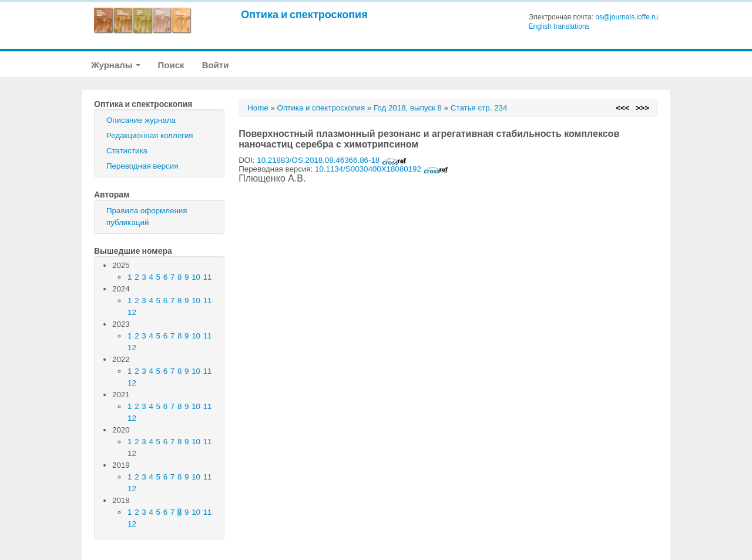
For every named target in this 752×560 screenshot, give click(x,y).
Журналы (116, 65)
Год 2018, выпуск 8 (408, 108)
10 (196, 277)
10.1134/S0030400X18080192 (382, 169)
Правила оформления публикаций (147, 217)
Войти (216, 65)
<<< (622, 108)
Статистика (127, 151)
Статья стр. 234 (479, 108)
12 (132, 312)
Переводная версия (142, 166)
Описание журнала (141, 120)
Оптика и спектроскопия (304, 14)
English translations (559, 26)
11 (208, 277)
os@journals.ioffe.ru (627, 17)
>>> (642, 108)
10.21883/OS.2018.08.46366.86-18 (332, 160)
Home (258, 108)
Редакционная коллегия (150, 135)
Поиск (171, 65)
